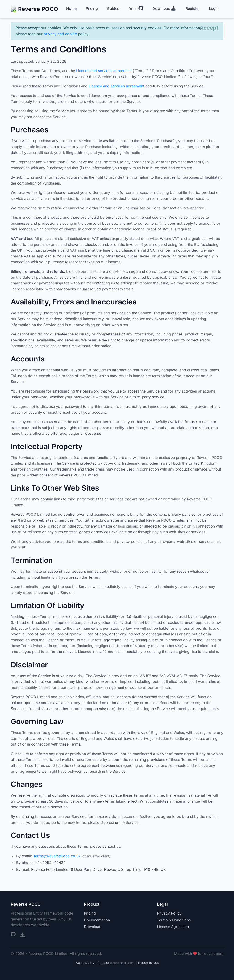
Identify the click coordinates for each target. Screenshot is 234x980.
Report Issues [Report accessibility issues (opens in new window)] (148, 963)
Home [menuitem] (71, 8)
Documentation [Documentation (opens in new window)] (97, 920)
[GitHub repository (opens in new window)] (14, 935)
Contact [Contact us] (103, 963)
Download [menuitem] (164, 8)
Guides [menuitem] (113, 8)
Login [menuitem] (214, 8)
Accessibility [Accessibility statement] (85, 963)
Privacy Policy (169, 913)
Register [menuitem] (193, 8)
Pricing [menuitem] (92, 8)
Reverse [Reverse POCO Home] (34, 9)
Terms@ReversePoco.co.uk (57, 856)
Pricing (90, 913)
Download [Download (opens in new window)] (93, 927)
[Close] (209, 28)
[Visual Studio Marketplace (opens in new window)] (23, 935)
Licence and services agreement (104, 71)
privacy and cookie (60, 34)
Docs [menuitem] (136, 8)
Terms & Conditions (174, 920)
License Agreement (173, 927)
